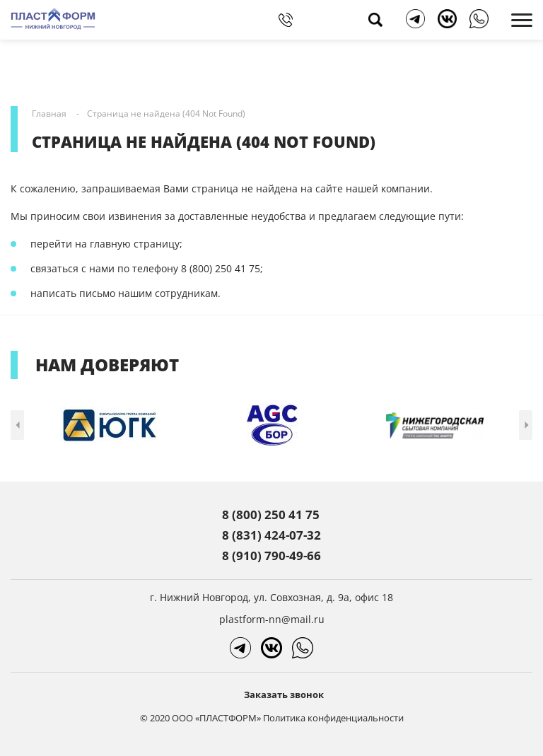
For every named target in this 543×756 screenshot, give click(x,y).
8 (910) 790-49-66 (271, 556)
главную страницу (135, 244)
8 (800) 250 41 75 (271, 514)
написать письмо (73, 293)
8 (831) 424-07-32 (271, 535)
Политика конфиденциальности (333, 718)
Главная (49, 114)
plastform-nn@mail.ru (272, 619)
